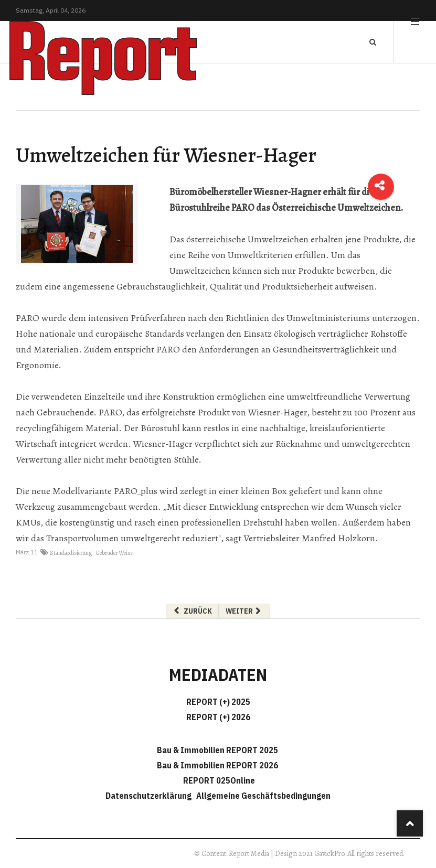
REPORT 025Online (218, 780)
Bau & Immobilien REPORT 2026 (217, 765)
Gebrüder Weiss (114, 553)
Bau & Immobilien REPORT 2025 (217, 750)
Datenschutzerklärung (150, 796)
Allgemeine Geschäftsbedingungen (263, 796)
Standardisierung (71, 553)
